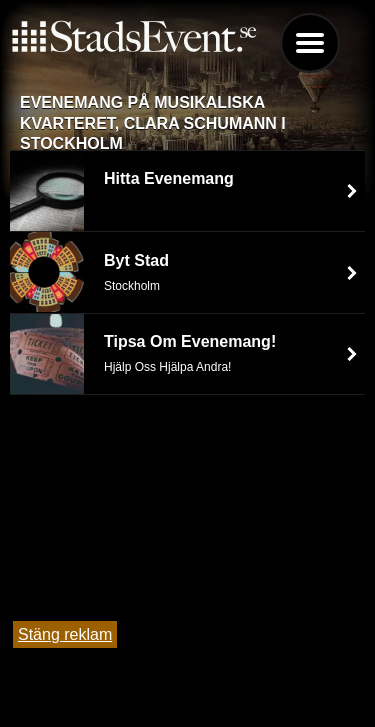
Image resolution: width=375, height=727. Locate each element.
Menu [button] (310, 43)
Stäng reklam (65, 634)
